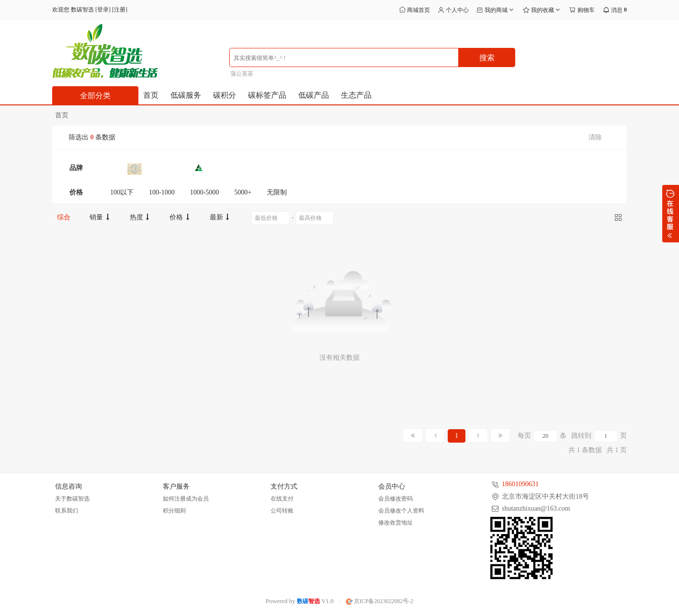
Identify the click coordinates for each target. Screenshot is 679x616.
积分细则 (174, 511)
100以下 (122, 192)
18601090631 (520, 484)
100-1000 (162, 192)
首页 (151, 95)
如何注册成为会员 (186, 499)
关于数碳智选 (72, 499)
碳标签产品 (267, 95)
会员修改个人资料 (401, 511)
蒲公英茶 (242, 74)
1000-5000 (205, 192)
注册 (120, 10)
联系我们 (67, 511)
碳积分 (225, 95)
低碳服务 (186, 95)
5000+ (243, 192)
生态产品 (356, 95)
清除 (595, 137)
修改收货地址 (396, 523)
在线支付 (282, 499)
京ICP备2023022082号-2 (380, 601)
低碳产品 (314, 95)
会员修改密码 (396, 499)
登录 (103, 10)
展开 (671, 214)
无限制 (277, 192)
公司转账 (282, 511)
